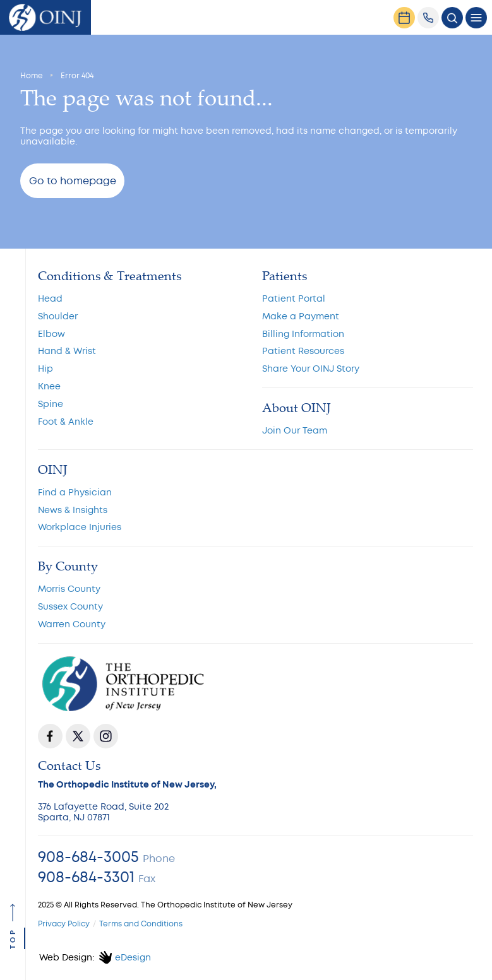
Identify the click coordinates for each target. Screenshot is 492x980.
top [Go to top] (14, 938)
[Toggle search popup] (452, 18)
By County (68, 566)
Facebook (50, 736)
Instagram (106, 736)
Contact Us (69, 765)
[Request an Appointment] (404, 18)
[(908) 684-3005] (428, 18)
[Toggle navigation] (476, 18)
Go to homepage (73, 181)
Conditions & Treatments (110, 276)
